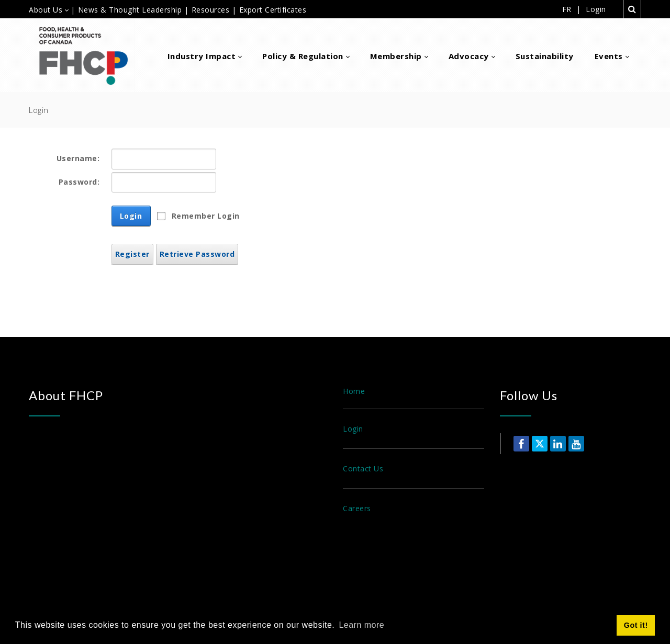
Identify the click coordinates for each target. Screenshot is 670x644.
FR (567, 9)
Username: (78, 158)
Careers (357, 508)
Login (596, 9)
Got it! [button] (636, 625)
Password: (79, 182)
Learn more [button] (361, 625)
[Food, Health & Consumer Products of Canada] (87, 55)
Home (354, 391)
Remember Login (206, 216)
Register (132, 254)
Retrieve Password (197, 254)
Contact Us (363, 468)
